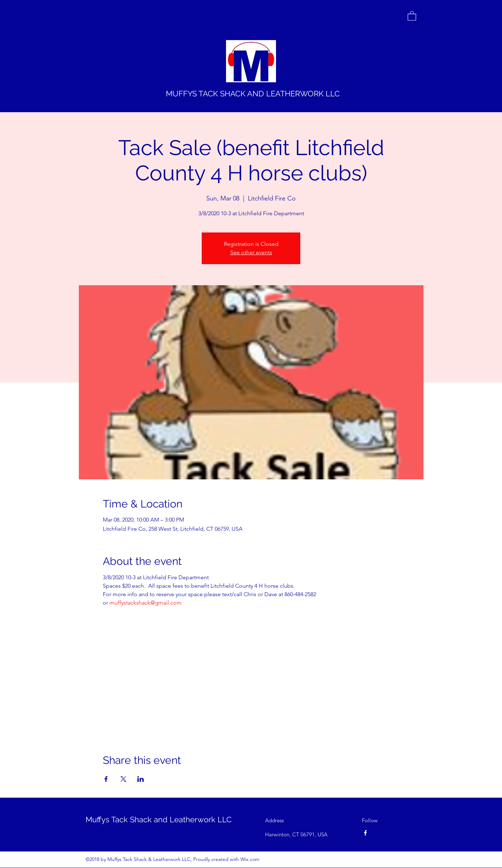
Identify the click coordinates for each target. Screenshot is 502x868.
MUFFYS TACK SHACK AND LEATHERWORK (245, 94)
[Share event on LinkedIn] (141, 779)
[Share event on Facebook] (106, 779)
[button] (412, 16)
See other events (251, 252)
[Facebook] (365, 833)
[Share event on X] (123, 779)
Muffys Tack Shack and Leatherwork (150, 819)
